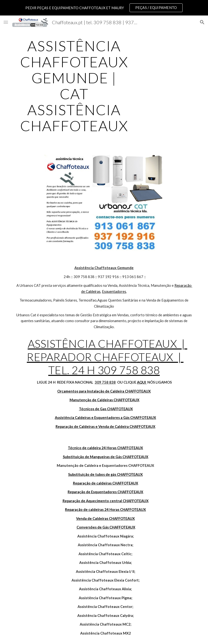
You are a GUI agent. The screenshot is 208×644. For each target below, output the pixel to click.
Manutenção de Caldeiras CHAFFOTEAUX (104, 400)
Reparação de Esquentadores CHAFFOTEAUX (105, 492)
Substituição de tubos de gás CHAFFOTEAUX (105, 474)
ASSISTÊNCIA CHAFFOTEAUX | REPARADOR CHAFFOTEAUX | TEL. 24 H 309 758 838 (107, 357)
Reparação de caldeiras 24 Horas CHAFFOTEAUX (105, 510)
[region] (104, 8)
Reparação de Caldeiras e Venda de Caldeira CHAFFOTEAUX (105, 427)
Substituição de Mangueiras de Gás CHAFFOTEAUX (106, 457)
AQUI (142, 382)
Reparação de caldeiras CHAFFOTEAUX (106, 483)
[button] (6, 22)
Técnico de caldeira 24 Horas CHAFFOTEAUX (105, 448)
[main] (74, 86)
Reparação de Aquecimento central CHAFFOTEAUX (106, 501)
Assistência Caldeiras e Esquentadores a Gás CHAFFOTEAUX (105, 418)
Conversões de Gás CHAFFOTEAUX (106, 527)
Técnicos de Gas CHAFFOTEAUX (106, 409)
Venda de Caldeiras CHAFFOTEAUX (105, 519)
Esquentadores (114, 292)
